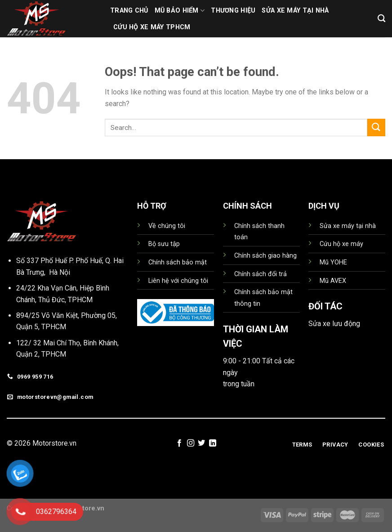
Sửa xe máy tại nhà (295, 11)
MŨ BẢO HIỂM (180, 11)
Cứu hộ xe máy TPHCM (152, 27)
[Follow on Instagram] (191, 443)
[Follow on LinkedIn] (213, 443)
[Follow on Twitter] (201, 443)
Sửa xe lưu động (334, 324)
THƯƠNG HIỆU (233, 11)
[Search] (381, 19)
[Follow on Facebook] (179, 443)
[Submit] (376, 127)
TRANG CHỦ (129, 11)
